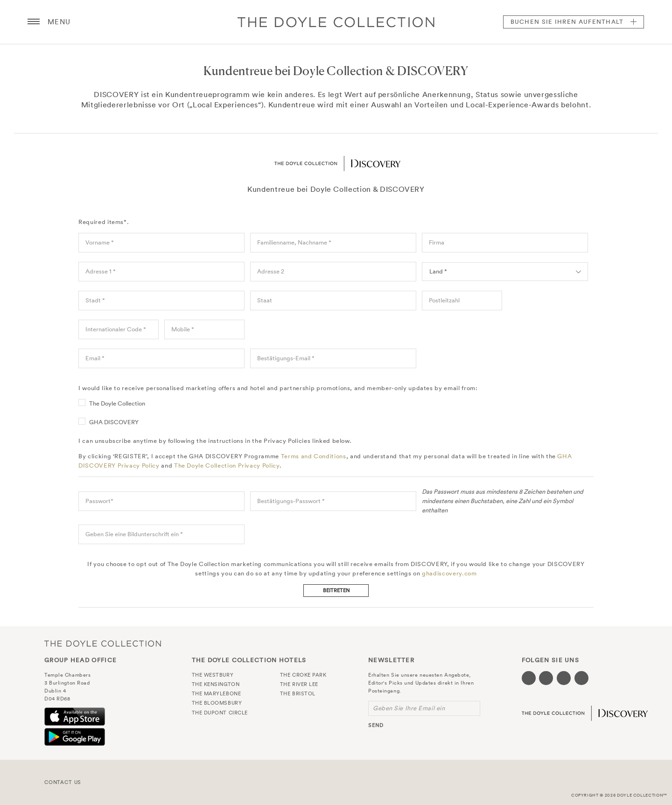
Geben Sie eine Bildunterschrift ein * (134, 534)
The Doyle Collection (117, 403)
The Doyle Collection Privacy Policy (227, 465)
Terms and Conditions (314, 456)
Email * (95, 358)
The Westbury (213, 675)
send (376, 725)
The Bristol (298, 693)
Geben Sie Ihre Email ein (409, 708)
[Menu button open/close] (34, 22)
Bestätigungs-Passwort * (291, 501)
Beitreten (336, 590)
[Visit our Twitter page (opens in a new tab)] (546, 678)
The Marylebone (217, 693)
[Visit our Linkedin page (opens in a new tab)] (581, 678)
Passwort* (99, 501)
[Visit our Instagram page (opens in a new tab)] (564, 678)
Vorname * (100, 242)
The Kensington (216, 684)
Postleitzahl (444, 300)
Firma (437, 242)
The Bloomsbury (217, 703)
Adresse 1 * (101, 271)
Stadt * (95, 300)
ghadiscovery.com (449, 573)
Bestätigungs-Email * (286, 358)
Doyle (336, 22)
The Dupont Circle (220, 713)
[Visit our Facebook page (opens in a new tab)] (529, 678)
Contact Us (63, 782)
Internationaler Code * (116, 329)
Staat (265, 300)
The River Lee (299, 684)
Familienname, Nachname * (294, 242)
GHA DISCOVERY (114, 422)
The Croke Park (303, 675)
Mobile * (183, 329)
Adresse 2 (271, 271)
